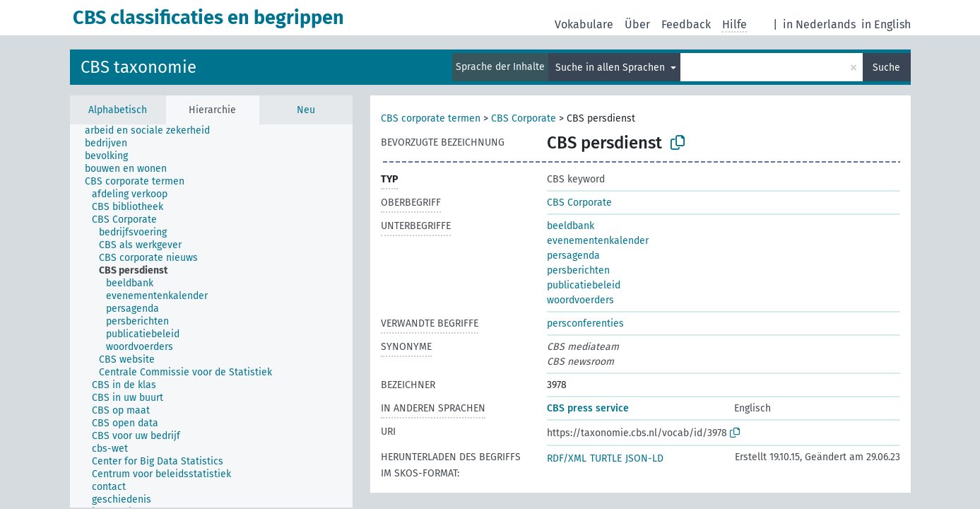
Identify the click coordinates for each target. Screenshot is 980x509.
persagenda (573, 256)
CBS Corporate (524, 118)
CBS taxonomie (138, 67)
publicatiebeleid (584, 285)
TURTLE (606, 458)
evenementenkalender (598, 241)
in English (886, 24)
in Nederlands (819, 24)
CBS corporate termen (431, 118)
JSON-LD (644, 458)
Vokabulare (584, 24)
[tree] (211, 316)
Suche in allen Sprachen (612, 68)
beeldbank (571, 226)
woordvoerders (580, 300)
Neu (306, 110)
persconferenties (585, 323)
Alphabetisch (118, 110)
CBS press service (588, 408)
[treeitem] (153, 131)
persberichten (578, 270)
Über (637, 24)
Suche (886, 68)
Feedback (686, 24)
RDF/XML (567, 458)
